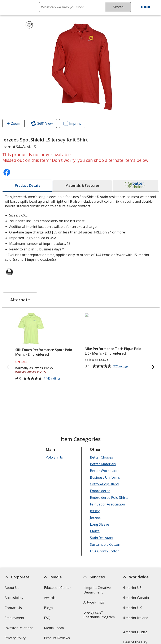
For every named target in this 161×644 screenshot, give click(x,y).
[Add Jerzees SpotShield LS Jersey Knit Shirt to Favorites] (29, 25)
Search (118, 7)
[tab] (28, 186)
